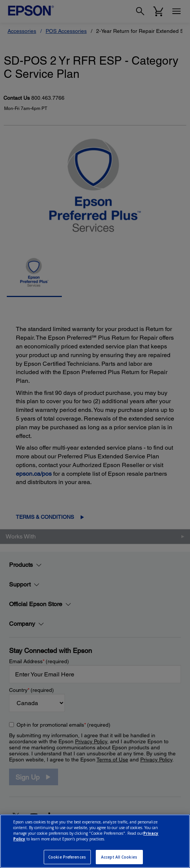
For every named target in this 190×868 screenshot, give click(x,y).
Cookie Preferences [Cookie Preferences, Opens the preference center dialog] (67, 857)
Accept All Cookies (119, 857)
